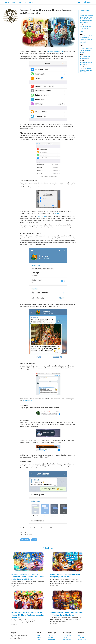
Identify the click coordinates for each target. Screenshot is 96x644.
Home (7, 2)
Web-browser (67, 640)
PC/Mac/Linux (67, 635)
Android (50, 638)
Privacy (39, 638)
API (25, 2)
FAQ (13, 2)
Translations (82, 638)
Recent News (85, 11)
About (39, 633)
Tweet (34, 540)
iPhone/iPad (52, 635)
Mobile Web (52, 640)
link (31, 442)
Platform (81, 633)
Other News (48, 548)
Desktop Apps (67, 633)
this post (57, 214)
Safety (31, 2)
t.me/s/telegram (27, 401)
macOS (65, 638)
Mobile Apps (52, 633)
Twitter (87, 2)
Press (39, 640)
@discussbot (42, 216)
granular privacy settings (55, 51)
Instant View (82, 640)
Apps (19, 2)
